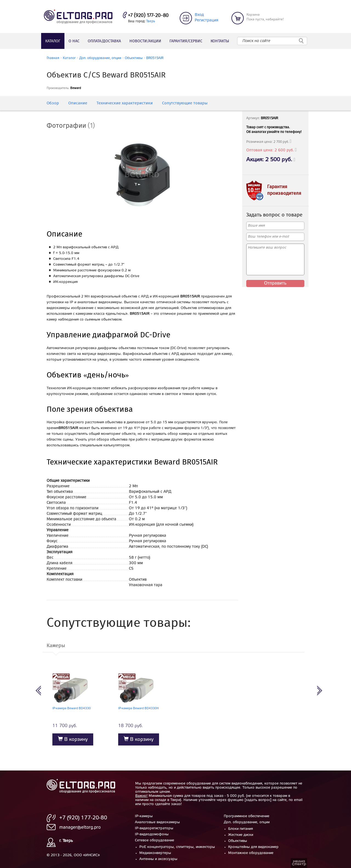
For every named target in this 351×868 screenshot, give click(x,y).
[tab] (75, 126)
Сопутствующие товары (185, 103)
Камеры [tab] (56, 646)
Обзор (53, 103)
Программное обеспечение (247, 816)
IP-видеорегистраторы (154, 828)
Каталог (53, 41)
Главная (53, 58)
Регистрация (206, 20)
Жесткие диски (241, 835)
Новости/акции (145, 41)
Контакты (220, 41)
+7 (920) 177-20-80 (148, 16)
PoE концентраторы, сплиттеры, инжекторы (177, 847)
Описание (78, 103)
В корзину (73, 739)
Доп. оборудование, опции (100, 58)
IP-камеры (144, 816)
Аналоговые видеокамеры (157, 822)
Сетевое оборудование (155, 840)
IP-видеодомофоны (152, 834)
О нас (74, 41)
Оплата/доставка (104, 41)
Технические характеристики (125, 103)
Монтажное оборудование (251, 853)
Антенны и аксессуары (158, 859)
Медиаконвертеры (155, 853)
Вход (199, 15)
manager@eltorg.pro (80, 827)
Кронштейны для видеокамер (253, 847)
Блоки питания (240, 829)
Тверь (151, 21)
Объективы (134, 58)
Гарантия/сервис (186, 41)
